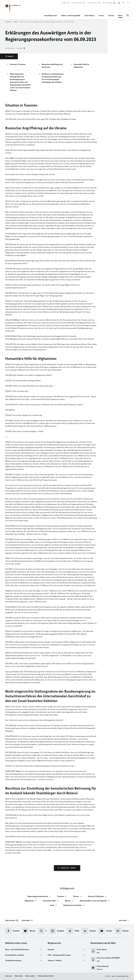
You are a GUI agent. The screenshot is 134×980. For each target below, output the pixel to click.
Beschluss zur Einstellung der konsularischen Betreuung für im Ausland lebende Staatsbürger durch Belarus (53, 78)
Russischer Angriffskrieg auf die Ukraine (52, 66)
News (120, 15)
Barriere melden (30, 976)
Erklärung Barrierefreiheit (46, 976)
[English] (124, 3)
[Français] (128, 3)
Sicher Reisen (90, 15)
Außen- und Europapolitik (71, 15)
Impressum (9, 976)
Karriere (111, 15)
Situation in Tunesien (18, 64)
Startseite (9, 22)
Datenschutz (19, 976)
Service (101, 15)
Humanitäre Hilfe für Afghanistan (82, 66)
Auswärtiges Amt (50, 15)
